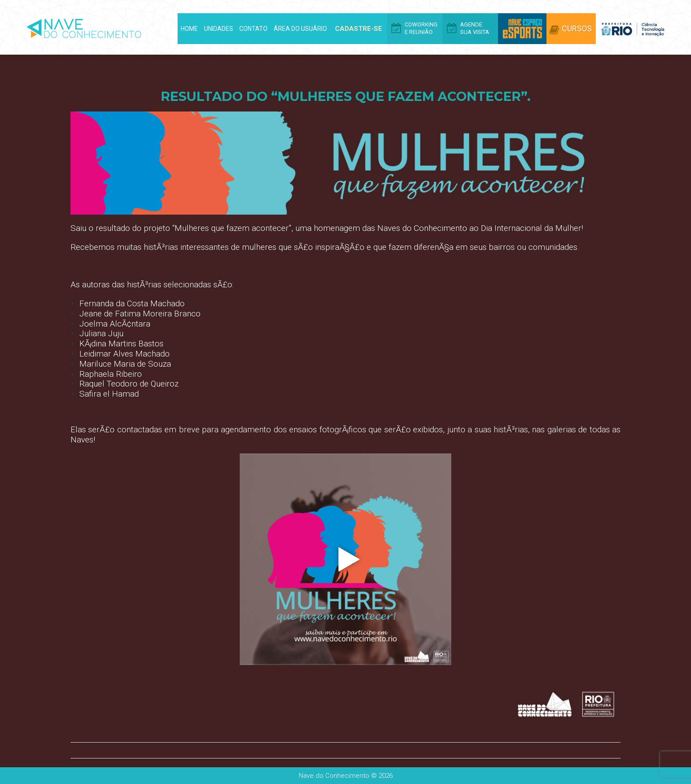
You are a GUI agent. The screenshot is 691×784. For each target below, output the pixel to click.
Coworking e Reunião (421, 28)
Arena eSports (522, 29)
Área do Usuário (300, 29)
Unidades (219, 29)
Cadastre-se (359, 29)
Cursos (577, 28)
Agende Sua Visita (475, 28)
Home (189, 29)
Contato (253, 29)
